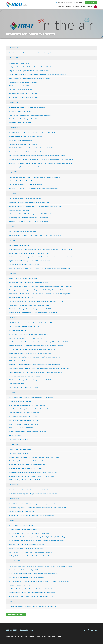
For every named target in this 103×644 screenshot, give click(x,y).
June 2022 (13, 226)
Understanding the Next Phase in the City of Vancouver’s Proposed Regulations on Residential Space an (40, 268)
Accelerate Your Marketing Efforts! (19, 63)
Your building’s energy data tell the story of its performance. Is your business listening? (35, 504)
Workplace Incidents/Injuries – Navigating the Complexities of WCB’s (29, 78)
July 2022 (13, 194)
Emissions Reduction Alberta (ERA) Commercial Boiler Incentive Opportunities (32, 593)
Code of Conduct (29, 636)
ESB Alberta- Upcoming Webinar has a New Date (23, 417)
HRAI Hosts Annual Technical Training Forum (22, 181)
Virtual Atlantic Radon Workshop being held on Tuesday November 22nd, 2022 (32, 133)
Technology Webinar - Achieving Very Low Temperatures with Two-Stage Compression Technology (38, 290)
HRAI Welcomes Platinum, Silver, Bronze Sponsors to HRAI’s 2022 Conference (32, 214)
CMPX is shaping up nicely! (17, 384)
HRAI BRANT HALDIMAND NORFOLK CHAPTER (23, 94)
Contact (89, 7)
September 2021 (15, 561)
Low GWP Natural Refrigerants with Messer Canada (24, 265)
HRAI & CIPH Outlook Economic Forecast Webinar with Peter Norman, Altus (31, 323)
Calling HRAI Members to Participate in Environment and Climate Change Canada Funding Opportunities (39, 368)
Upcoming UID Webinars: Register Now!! (20, 111)
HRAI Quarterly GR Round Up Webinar (20, 439)
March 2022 (13, 318)
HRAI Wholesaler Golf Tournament (19, 246)
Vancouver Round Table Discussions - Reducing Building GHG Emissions (30, 115)
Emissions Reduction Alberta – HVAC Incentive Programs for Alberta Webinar (32, 476)
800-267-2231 (11, 630)
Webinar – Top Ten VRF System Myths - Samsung (23, 279)
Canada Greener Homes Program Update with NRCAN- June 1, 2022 (29, 253)
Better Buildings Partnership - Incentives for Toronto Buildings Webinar (30, 461)
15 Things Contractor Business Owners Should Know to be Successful (29, 556)
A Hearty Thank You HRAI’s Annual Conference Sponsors (25, 137)
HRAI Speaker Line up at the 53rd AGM (20, 585)
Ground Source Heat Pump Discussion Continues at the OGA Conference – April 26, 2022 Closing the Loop (40, 294)
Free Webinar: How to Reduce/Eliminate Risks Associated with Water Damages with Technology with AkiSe (40, 566)
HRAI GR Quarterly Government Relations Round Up (24, 327)
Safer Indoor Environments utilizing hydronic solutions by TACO (28, 405)
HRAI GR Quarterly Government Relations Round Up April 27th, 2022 (29, 305)
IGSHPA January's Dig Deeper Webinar (20, 449)
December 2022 (15, 48)
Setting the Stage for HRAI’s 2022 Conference (23, 232)
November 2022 (15, 58)
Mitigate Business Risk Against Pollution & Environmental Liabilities (29, 71)
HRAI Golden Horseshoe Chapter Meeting (21, 90)
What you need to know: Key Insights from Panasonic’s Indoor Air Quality (30, 67)
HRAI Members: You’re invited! (18, 330)
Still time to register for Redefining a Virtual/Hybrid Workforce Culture (30, 533)
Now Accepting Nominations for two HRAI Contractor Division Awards (30, 203)
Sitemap (38, 636)
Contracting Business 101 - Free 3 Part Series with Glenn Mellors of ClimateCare (32, 607)
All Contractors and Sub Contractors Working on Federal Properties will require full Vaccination (37, 541)
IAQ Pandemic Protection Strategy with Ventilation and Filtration (28, 465)
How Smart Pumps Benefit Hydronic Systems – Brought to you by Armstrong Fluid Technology (37, 537)
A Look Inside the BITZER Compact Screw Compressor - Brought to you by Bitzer (33, 472)
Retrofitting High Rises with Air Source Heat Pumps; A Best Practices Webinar (32, 515)
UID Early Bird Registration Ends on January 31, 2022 (24, 480)
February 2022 (14, 392)
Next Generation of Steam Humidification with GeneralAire (26, 468)
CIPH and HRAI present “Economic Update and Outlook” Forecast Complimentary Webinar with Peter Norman (41, 159)
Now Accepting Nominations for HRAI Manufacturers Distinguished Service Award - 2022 (35, 206)
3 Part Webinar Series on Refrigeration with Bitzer (23, 97)
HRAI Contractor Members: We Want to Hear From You (25, 199)
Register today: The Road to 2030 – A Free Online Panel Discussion (29, 282)
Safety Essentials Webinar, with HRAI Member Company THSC (27, 107)
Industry (69, 7)
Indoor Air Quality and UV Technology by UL (22, 512)
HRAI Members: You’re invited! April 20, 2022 (22, 298)
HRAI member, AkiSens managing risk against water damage (27, 577)
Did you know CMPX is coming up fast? (20, 401)
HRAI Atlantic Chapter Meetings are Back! (21, 140)
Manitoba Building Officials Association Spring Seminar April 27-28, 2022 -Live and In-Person (36, 346)
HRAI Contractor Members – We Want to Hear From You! (25, 185)
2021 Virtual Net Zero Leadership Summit (21, 526)
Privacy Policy (19, 636)
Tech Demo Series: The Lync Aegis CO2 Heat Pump (24, 413)
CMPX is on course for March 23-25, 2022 (21, 428)
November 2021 (14, 499)
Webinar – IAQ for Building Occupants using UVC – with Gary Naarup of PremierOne (33, 313)
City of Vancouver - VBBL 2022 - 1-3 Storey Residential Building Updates (31, 552)
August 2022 (14, 172)
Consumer (61, 7)
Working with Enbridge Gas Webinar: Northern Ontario (24, 376)
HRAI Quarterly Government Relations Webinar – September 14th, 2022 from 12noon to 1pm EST (37, 156)
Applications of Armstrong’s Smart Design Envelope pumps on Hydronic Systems (33, 494)
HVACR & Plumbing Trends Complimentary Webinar (24, 529)
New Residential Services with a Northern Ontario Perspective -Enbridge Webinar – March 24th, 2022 (39, 342)
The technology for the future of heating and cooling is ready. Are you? (30, 53)
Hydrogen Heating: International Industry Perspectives (25, 167)
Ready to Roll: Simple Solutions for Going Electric (23, 424)
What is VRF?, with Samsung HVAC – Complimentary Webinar (27, 338)
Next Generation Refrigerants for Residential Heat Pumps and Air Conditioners (32, 589)
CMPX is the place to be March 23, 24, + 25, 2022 (23, 420)
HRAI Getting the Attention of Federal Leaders (23, 144)
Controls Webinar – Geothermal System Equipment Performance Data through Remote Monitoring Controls (41, 257)
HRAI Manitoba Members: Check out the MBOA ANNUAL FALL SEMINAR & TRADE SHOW (35, 177)
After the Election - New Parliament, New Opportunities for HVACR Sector (31, 596)
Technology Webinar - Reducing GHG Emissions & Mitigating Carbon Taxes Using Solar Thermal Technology (40, 286)
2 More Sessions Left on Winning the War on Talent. (24, 119)
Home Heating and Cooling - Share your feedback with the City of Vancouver (32, 409)
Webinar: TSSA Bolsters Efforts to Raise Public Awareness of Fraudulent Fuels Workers (34, 357)
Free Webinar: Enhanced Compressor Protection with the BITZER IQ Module (31, 398)
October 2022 (14, 102)
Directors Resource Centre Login (51, 636)
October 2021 (14, 520)
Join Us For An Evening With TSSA (19, 86)
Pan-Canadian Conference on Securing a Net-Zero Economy (27, 545)
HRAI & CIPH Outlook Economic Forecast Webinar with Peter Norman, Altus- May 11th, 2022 (36, 301)
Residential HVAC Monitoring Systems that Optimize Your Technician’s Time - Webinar (34, 457)
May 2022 (13, 240)
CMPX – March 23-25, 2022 (17, 361)
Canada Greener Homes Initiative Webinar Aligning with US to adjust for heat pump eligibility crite (38, 75)
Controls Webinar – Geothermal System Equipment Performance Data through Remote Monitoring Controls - (41, 249)
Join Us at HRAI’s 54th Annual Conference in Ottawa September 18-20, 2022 (32, 148)
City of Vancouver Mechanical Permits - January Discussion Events (29, 490)
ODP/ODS (76, 7)
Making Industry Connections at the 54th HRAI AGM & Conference (28, 221)
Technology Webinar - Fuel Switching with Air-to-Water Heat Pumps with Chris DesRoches (35, 372)
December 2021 (14, 485)
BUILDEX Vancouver (15, 436)
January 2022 (14, 444)
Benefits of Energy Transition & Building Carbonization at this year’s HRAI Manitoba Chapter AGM (38, 508)
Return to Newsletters (16, 615)
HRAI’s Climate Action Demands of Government (23, 82)
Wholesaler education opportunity (19, 210)
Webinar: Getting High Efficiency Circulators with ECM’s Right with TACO (30, 353)
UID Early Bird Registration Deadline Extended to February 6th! (27, 432)
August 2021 (13, 601)
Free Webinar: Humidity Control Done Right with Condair (25, 570)
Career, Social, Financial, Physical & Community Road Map (26, 548)
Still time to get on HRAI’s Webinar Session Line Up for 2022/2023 (28, 218)
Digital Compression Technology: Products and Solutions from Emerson (30, 261)
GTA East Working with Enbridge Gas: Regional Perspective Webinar (29, 334)
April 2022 (13, 273)
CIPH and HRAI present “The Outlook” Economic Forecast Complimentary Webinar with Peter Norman (39, 581)
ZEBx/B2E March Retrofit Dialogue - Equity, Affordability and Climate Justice (32, 349)
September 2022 (15, 128)
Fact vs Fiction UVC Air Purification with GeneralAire (24, 387)
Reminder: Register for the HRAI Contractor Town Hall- (25, 152)
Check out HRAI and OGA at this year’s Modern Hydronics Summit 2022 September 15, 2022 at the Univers (40, 163)
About (83, 7)
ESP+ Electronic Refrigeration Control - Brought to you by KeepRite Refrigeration (33, 574)
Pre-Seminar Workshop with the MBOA (20, 123)
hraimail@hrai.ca (27, 630)
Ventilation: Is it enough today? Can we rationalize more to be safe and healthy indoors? (35, 235)
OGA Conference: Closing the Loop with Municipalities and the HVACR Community (33, 309)
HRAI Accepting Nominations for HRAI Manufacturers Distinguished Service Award (33, 189)
